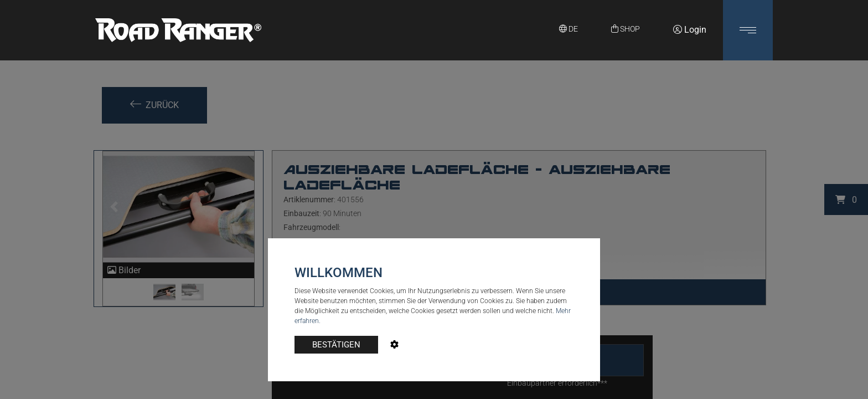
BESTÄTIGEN (336, 345)
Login (690, 30)
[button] (748, 30)
